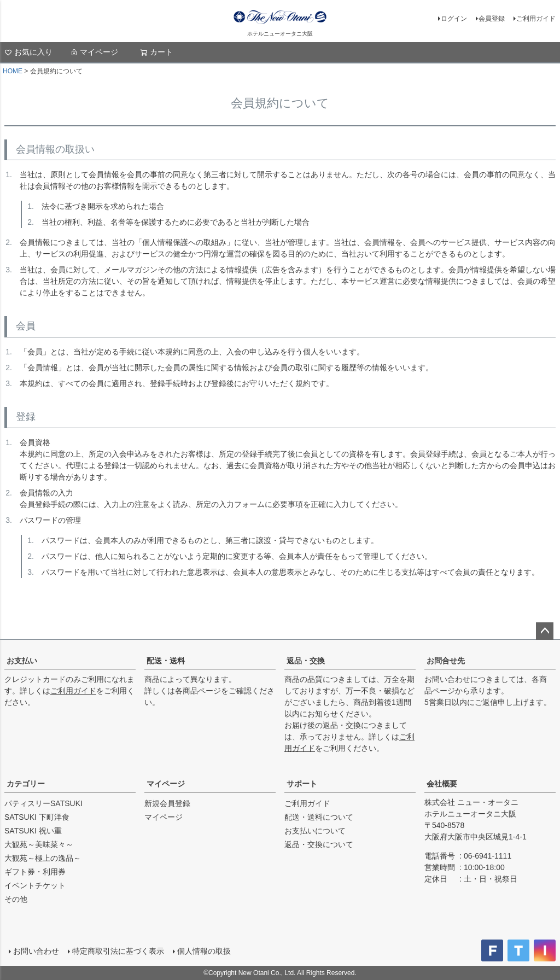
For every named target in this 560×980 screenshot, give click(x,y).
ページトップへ (545, 631)
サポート (302, 784)
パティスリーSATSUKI (43, 803)
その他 (16, 899)
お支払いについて (315, 831)
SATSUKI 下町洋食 (37, 817)
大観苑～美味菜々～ (39, 844)
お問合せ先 (446, 661)
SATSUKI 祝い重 (33, 831)
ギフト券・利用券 (35, 872)
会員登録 (492, 19)
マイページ (94, 52)
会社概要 (442, 784)
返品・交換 (306, 661)
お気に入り (28, 52)
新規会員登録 (167, 803)
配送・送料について (319, 817)
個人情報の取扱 (204, 951)
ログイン (454, 19)
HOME (13, 71)
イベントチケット (35, 885)
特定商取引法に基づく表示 (118, 951)
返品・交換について (319, 844)
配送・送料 (166, 661)
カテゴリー (26, 784)
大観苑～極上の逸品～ (43, 858)
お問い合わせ (36, 951)
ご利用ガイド (536, 19)
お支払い (22, 661)
